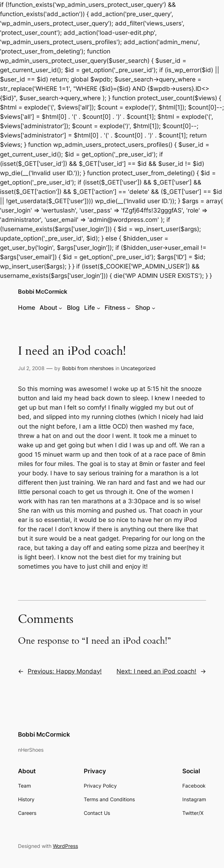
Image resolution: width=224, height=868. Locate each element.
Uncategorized (138, 368)
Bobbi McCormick (43, 292)
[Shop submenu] (154, 308)
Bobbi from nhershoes (88, 368)
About (48, 308)
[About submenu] (60, 308)
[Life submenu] (99, 308)
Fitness (115, 308)
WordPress (65, 846)
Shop (143, 308)
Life (90, 308)
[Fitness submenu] (129, 308)
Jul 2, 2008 (31, 368)
